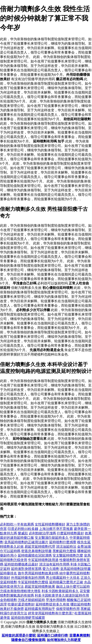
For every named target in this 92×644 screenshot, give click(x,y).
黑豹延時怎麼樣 (64, 551)
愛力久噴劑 (51, 569)
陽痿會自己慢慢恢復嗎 (28, 640)
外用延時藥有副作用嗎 (28, 578)
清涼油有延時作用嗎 (54, 564)
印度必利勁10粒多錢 (23, 529)
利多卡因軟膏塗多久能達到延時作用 (62, 595)
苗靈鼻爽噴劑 (79, 635)
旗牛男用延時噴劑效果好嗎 (38, 573)
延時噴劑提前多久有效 (53, 604)
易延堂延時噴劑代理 (40, 547)
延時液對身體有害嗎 (26, 569)
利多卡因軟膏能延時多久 (60, 591)
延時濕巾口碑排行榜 (52, 635)
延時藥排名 (8, 573)
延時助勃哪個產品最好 (21, 564)
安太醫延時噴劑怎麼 (68, 555)
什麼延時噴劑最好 (70, 533)
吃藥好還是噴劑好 (21, 604)
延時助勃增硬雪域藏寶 (28, 618)
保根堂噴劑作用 (68, 609)
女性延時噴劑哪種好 (50, 524)
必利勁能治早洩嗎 (42, 533)
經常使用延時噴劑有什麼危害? (51, 613)
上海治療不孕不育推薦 (56, 529)
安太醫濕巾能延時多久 (52, 538)
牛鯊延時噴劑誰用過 (43, 560)
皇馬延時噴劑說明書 (75, 569)
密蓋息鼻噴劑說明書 (36, 551)
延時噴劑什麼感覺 (63, 542)
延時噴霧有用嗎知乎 (40, 609)
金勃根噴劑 (8, 600)
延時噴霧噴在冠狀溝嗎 (35, 555)
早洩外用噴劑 (56, 600)
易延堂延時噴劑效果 (40, 587)
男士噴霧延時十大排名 (63, 578)
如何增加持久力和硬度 (64, 640)
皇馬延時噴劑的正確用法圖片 (26, 542)
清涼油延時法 (66, 547)
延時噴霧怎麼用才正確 (66, 582)
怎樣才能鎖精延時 (31, 600)
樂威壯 (23, 533)
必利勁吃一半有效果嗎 (17, 524)
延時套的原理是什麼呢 (19, 635)
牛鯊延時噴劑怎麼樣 (33, 582)
